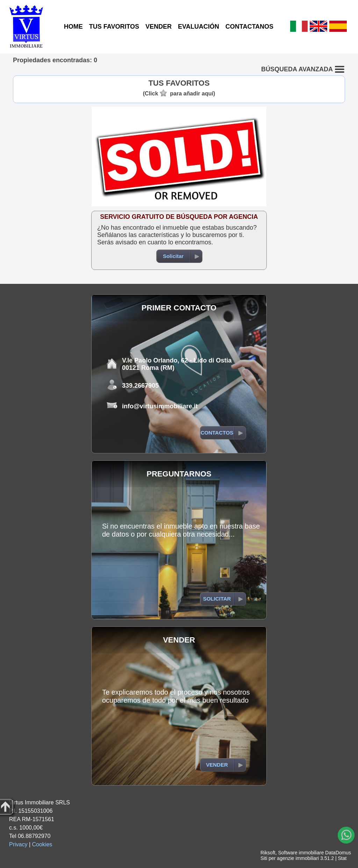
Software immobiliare (301, 853)
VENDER (159, 27)
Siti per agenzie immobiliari (290, 858)
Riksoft (268, 853)
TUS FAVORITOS (114, 27)
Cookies (42, 844)
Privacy (18, 844)
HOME (73, 27)
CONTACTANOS (249, 27)
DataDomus (338, 853)
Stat (342, 858)
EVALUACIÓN (199, 27)
